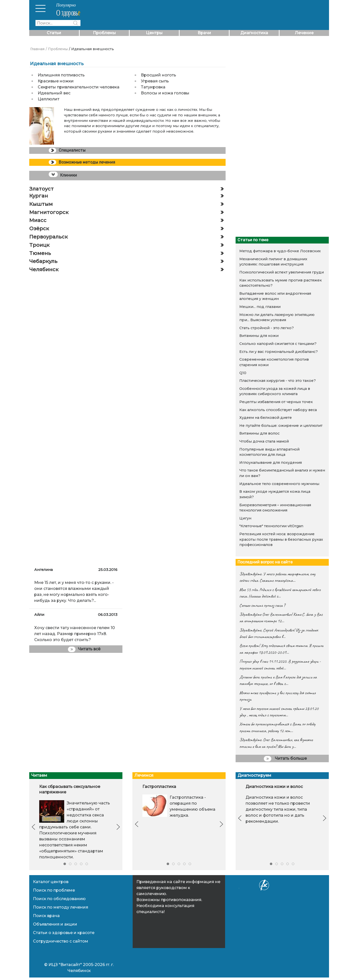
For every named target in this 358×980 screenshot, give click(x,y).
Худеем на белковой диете (266, 418)
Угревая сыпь (155, 81)
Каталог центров (51, 882)
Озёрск (39, 229)
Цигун (245, 518)
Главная (37, 49)
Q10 (243, 373)
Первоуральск (48, 237)
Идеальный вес (54, 93)
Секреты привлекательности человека (79, 87)
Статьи (54, 33)
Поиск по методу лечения (61, 907)
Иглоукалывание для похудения (271, 463)
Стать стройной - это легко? (267, 328)
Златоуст (41, 189)
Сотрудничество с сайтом (61, 941)
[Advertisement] (279, 197)
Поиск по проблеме (54, 890)
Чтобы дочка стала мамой (264, 441)
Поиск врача (46, 916)
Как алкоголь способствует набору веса (278, 410)
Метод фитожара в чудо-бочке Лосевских (280, 251)
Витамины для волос (259, 433)
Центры (154, 33)
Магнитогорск (49, 212)
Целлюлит (49, 99)
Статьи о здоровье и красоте (64, 933)
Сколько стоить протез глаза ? (262, 605)
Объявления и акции (55, 924)
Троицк (39, 245)
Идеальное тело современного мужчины (279, 484)
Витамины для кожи (259, 336)
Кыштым (41, 204)
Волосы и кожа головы (165, 93)
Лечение (304, 33)
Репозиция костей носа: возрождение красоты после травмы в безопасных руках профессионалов (281, 539)
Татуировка (153, 87)
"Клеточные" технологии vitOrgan (271, 526)
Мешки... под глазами (260, 307)
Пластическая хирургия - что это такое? (278, 381)
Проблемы (104, 33)
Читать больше (285, 759)
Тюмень (40, 253)
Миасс (38, 220)
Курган (39, 196)
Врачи (204, 33)
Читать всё (84, 649)
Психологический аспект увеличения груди (282, 272)
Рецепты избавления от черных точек (276, 402)
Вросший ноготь (159, 75)
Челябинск (44, 269)
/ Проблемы (57, 49)
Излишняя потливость (61, 75)
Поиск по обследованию (59, 899)
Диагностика (254, 33)
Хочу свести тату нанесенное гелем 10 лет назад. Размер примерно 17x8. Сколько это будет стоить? (75, 634)
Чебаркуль (43, 261)
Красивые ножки (56, 81)
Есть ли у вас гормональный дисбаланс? (279, 352)
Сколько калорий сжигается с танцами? (278, 344)
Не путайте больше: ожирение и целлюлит (281, 426)
